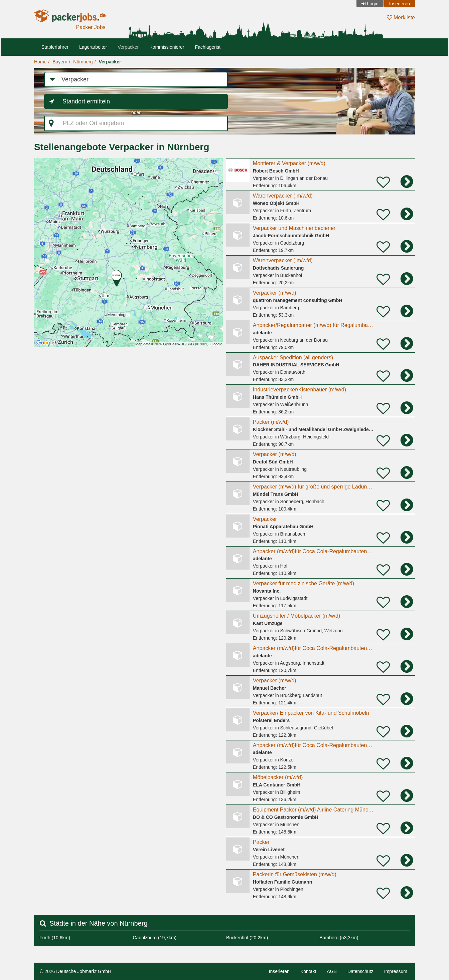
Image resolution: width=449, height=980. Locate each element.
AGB (332, 971)
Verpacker (128, 47)
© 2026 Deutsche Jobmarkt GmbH (76, 971)
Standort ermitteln (86, 101)
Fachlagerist (208, 47)
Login (372, 4)
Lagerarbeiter (93, 47)
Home (40, 62)
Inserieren (400, 4)
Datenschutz (360, 971)
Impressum (396, 971)
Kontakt (308, 971)
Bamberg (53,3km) (339, 938)
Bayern (60, 62)
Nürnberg (83, 62)
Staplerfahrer (55, 47)
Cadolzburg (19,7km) (155, 938)
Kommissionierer (167, 47)
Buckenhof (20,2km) (247, 938)
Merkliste (401, 18)
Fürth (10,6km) (55, 938)
